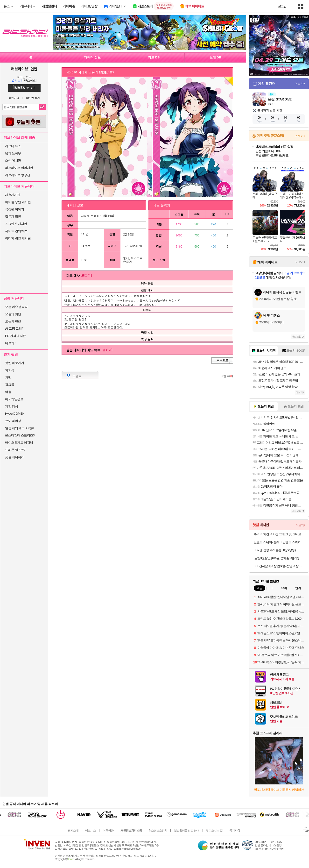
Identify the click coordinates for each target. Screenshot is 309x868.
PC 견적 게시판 (15, 336)
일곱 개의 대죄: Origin (19, 428)
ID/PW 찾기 (33, 98)
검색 (42, 107)
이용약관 (108, 831)
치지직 (10, 370)
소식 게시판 (13, 160)
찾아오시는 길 (214, 831)
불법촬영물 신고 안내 (187, 831)
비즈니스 (91, 831)
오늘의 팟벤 (13, 321)
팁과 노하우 (13, 153)
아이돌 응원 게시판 (18, 202)
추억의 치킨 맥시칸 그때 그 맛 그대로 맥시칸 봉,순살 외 (279, 534)
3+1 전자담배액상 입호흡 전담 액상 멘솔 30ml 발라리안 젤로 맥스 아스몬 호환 (279, 566)
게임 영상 (11, 406)
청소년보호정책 (158, 831)
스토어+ (300, 136)
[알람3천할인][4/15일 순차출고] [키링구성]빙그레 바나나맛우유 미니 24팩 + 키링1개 (279, 558)
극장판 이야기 (14, 209)
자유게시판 (13, 195)
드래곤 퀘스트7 (15, 450)
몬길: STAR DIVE (280, 99)
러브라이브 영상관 (18, 175)
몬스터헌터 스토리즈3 (20, 435)
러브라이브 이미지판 (19, 168)
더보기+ (300, 84)
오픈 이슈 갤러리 (16, 307)
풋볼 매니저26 (15, 457)
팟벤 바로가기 (14, 363)
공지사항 (235, 831)
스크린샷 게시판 (16, 224)
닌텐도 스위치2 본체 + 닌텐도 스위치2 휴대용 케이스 (279, 542)
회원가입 (14, 98)
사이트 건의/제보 (16, 231)
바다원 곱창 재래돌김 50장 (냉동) (275, 550)
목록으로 (222, 360)
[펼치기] (86, 275)
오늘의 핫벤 (13, 314)
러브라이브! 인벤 (24, 69)
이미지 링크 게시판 (18, 238)
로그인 (282, 6)
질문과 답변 (13, 217)
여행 (8, 392)
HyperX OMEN (15, 414)
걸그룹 (10, 385)
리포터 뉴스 (13, 146)
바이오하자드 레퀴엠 (19, 443)
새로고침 (296, 337)
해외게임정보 (14, 399)
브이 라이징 (13, 421)
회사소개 (73, 831)
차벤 (8, 377)
